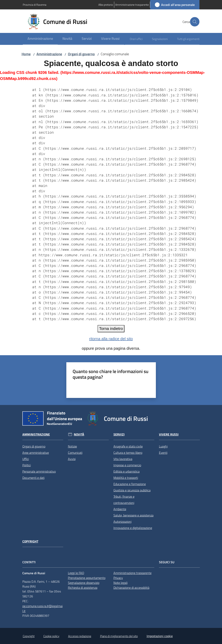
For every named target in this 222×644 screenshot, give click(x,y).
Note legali (121, 583)
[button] (195, 22)
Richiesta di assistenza (83, 588)
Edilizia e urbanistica (127, 471)
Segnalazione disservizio (84, 583)
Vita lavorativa (123, 459)
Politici (27, 465)
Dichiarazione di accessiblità (131, 588)
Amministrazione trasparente (132, 573)
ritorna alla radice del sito (111, 339)
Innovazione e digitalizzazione (133, 528)
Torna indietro (111, 329)
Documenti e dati (33, 478)
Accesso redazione (80, 636)
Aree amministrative (36, 453)
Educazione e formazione (130, 484)
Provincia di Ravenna (35, 5)
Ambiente (120, 509)
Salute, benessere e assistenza (133, 515)
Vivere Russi (169, 434)
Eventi (163, 453)
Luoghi (163, 446)
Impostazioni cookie (160, 636)
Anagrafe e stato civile (128, 446)
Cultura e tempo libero (128, 453)
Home (26, 54)
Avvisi (72, 459)
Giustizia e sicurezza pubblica (132, 490)
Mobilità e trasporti (126, 478)
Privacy (118, 578)
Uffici (26, 459)
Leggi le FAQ (76, 573)
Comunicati (75, 453)
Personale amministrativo (39, 471)
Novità (79, 434)
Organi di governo (81, 54)
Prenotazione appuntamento (87, 578)
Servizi (119, 434)
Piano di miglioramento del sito (119, 636)
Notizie (72, 446)
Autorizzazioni (122, 522)
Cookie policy (51, 636)
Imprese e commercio (127, 465)
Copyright (30, 541)
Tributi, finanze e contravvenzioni (124, 500)
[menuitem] (40, 39)
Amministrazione (49, 54)
